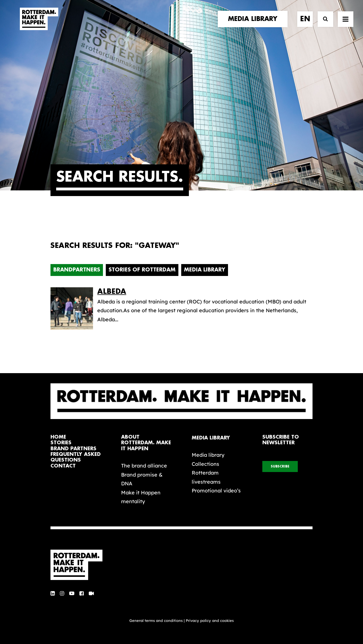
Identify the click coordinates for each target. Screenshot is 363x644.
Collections (205, 464)
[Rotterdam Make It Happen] (39, 25)
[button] (53, 594)
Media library (208, 455)
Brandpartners (77, 270)
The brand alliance (144, 466)
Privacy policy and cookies (210, 620)
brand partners (73, 449)
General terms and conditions (156, 620)
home (58, 437)
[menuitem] (255, 25)
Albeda (112, 291)
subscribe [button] (280, 466)
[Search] (323, 25)
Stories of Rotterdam (142, 270)
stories (61, 443)
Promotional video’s (216, 491)
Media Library (205, 270)
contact (63, 466)
